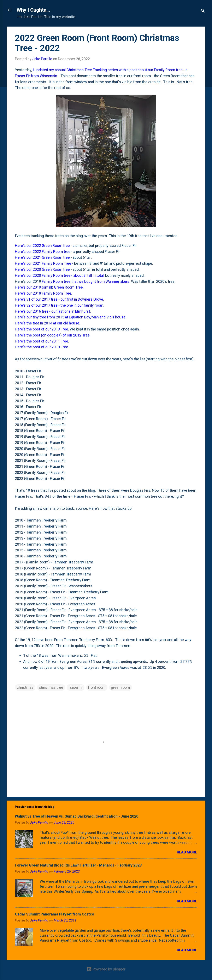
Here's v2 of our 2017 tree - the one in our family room (59, 305)
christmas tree (51, 687)
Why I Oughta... (33, 10)
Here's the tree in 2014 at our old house (47, 323)
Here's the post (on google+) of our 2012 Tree (52, 335)
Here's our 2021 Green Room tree (42, 257)
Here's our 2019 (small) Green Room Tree (49, 287)
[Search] (203, 11)
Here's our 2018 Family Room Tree (43, 293)
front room (97, 687)
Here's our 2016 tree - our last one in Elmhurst (52, 311)
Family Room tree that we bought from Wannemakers (86, 281)
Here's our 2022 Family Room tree (43, 252)
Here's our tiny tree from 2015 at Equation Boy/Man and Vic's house (70, 317)
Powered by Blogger (106, 969)
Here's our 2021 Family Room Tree (43, 263)
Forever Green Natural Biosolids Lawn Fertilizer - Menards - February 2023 (78, 865)
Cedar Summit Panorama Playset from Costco (55, 914)
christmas (25, 687)
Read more (187, 852)
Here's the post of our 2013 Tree (42, 329)
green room (120, 687)
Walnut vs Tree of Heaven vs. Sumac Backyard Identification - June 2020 (77, 816)
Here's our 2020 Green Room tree (42, 269)
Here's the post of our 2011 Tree (42, 341)
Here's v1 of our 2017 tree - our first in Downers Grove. (59, 299)
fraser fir (76, 687)
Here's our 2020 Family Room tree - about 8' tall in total (59, 275)
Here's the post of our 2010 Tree (42, 347)
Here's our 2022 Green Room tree (42, 246)
